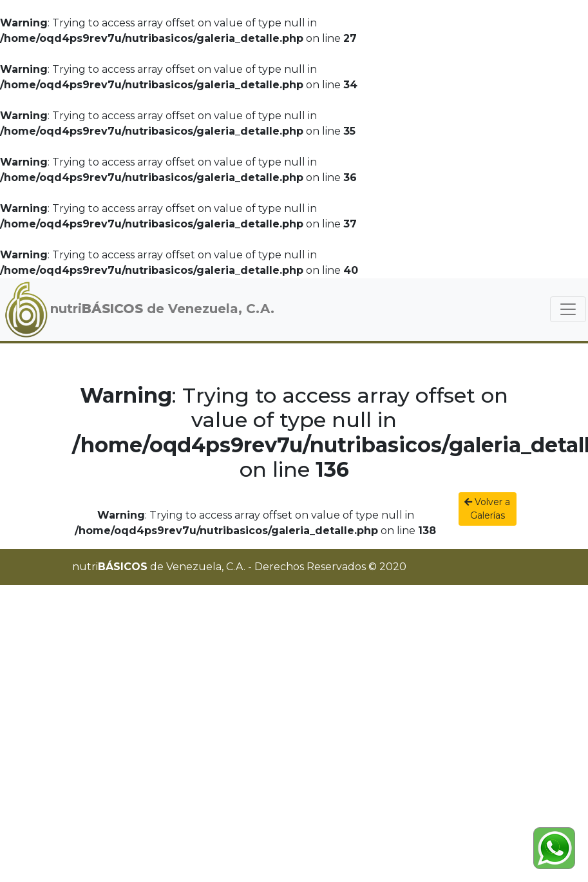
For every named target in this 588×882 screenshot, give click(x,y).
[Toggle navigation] (568, 309)
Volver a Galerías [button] (487, 509)
